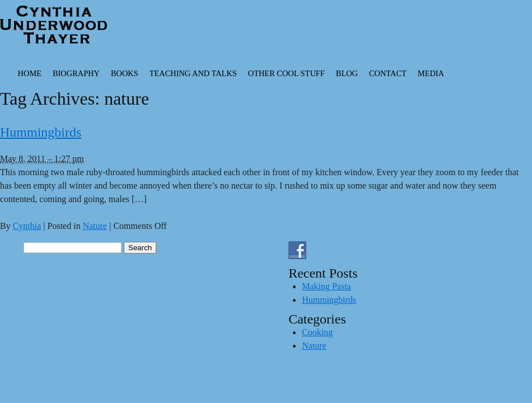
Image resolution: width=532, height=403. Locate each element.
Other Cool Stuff (286, 73)
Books (125, 73)
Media (431, 73)
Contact (388, 73)
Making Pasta (326, 286)
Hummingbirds (41, 132)
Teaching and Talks (193, 73)
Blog (347, 73)
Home (30, 73)
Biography (76, 73)
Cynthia (27, 226)
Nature (95, 226)
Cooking (317, 332)
